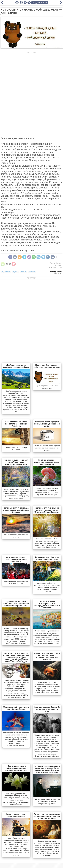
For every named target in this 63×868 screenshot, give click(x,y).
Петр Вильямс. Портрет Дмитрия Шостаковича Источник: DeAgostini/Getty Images (47, 801)
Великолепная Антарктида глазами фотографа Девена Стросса (16, 510)
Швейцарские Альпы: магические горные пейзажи (16, 366)
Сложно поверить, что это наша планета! (16, 536)
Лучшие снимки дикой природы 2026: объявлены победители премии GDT (16, 604)
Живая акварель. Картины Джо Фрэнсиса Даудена (47, 558)
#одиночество (52, 267)
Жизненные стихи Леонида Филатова (16, 449)
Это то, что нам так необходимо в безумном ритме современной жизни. (47, 448)
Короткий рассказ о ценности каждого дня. (47, 387)
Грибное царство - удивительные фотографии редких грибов (47, 462)
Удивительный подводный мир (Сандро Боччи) (16, 708)
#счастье (59, 263)
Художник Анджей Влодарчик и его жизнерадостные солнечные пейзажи (47, 605)
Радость (15, 272)
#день (60, 267)
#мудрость (59, 265)
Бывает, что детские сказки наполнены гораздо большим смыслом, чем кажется (47, 656)
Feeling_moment (56, 271)
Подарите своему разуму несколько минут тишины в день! (47, 424)
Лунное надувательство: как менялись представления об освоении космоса (47, 816)
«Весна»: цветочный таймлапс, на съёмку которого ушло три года (16, 768)
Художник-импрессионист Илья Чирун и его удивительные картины (16, 462)
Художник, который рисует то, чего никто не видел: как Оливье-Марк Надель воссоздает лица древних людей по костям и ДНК (16, 658)
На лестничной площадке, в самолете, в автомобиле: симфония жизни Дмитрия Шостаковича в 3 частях (47, 769)
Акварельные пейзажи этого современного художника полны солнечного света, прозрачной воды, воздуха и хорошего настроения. (47, 587)
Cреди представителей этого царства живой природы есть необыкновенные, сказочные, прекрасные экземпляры (47, 491)
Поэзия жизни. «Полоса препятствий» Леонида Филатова (16, 424)
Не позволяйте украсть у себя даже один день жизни (47, 366)
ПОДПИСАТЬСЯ (40, 3)
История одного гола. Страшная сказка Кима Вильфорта (16, 559)
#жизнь (52, 263)
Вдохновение (6, 272)
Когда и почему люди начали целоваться (16, 815)
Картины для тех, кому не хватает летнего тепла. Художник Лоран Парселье (47, 510)
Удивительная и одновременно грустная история (16, 582)
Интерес (23, 272)
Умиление (32, 272)
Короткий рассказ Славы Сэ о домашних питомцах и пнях (47, 709)
